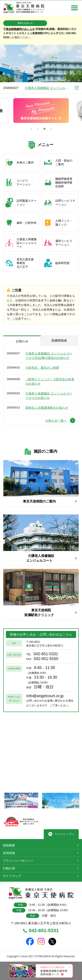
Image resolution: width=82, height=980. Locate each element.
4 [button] (51, 129)
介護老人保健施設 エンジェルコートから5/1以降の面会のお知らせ (47, 88)
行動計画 (9, 868)
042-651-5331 (41, 931)
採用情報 (9, 853)
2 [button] (38, 129)
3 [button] (44, 129)
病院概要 (9, 845)
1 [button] (31, 129)
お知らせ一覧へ (60, 420)
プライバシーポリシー (18, 861)
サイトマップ (12, 876)
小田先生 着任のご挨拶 (42, 368)
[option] (41, 69)
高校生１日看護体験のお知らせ (47, 408)
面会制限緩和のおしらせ (20, 29)
